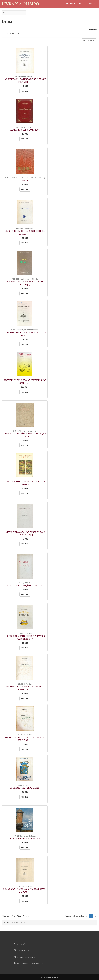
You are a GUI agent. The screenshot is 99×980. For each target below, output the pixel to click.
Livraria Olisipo (20, 4)
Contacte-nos (21, 950)
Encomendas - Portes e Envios (28, 963)
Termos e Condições (24, 957)
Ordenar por (89, 40)
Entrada (71, 3)
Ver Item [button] (25, 91)
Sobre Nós (20, 944)
